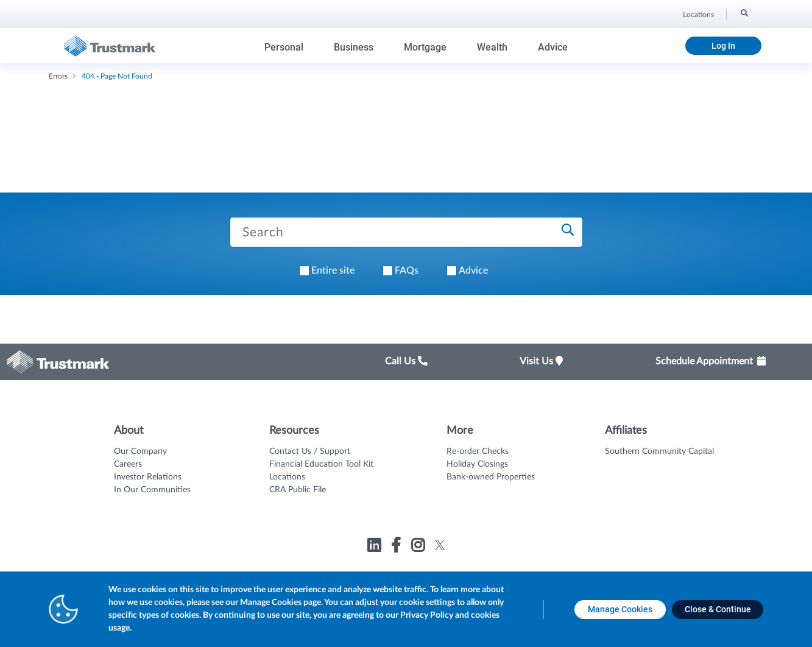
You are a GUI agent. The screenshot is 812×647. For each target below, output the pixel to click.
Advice (553, 47)
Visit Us (541, 361)
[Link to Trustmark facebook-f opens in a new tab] (397, 547)
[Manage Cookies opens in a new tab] (620, 610)
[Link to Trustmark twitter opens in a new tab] (440, 545)
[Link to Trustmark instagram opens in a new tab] (419, 547)
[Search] (743, 13)
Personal (284, 47)
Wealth (492, 47)
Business (354, 47)
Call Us (406, 361)
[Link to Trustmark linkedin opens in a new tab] (376, 547)
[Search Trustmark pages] (406, 232)
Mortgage (425, 47)
